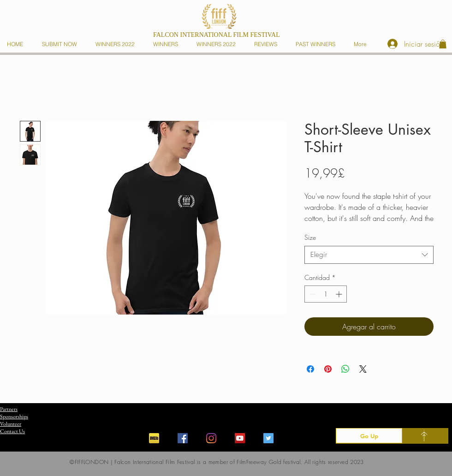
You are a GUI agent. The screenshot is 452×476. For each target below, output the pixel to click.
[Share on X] (363, 369)
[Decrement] (312, 294)
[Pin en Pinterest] (328, 369)
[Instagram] (211, 438)
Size (310, 237)
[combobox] (369, 255)
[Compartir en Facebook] (310, 369)
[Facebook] (183, 438)
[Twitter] (268, 438)
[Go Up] (369, 436)
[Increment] (340, 294)
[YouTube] (240, 438)
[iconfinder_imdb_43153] (154, 438)
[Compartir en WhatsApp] (345, 369)
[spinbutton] (326, 294)
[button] (167, 44)
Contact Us (12, 431)
